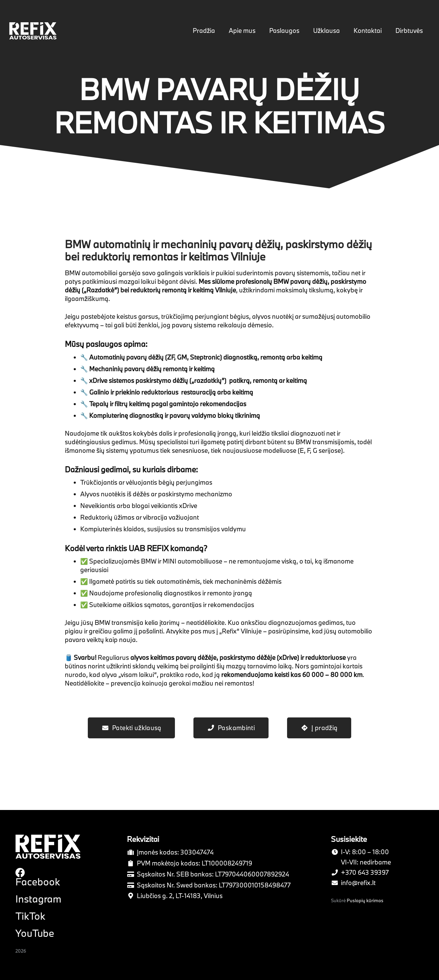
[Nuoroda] (35, 31)
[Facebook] (20, 872)
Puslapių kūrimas (365, 900)
